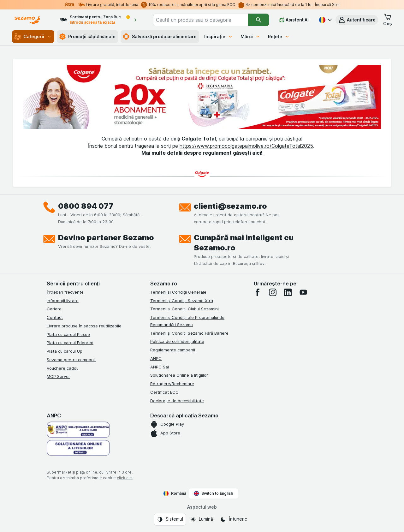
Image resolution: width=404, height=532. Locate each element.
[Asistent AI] (294, 20)
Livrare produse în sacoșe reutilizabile (84, 326)
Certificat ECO (164, 392)
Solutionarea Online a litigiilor (179, 375)
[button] (357, 20)
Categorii (33, 37)
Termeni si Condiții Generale (178, 292)
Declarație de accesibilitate (177, 401)
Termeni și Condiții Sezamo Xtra (182, 301)
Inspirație (219, 36)
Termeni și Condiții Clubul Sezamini (184, 309)
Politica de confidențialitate (177, 341)
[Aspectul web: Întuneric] (234, 519)
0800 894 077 (86, 206)
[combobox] (201, 20)
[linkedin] (288, 292)
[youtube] (303, 292)
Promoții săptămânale (87, 37)
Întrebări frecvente (65, 292)
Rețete (279, 36)
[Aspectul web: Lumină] (202, 519)
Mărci (250, 36)
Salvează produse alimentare (160, 37)
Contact (55, 317)
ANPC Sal (160, 367)
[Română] (325, 20)
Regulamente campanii (173, 350)
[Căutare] (258, 20)
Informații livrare (63, 301)
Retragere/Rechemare (172, 384)
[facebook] (258, 292)
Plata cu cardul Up (65, 351)
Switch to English (214, 493)
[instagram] (273, 292)
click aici (125, 478)
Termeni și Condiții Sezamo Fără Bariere (189, 333)
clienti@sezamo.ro (230, 206)
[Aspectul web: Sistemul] (170, 519)
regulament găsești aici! (232, 153)
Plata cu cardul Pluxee (68, 334)
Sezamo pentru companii (71, 360)
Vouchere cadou (63, 368)
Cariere (54, 309)
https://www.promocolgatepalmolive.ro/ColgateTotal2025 (246, 146)
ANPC (156, 358)
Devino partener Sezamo (106, 238)
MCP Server (58, 376)
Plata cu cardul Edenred (70, 343)
